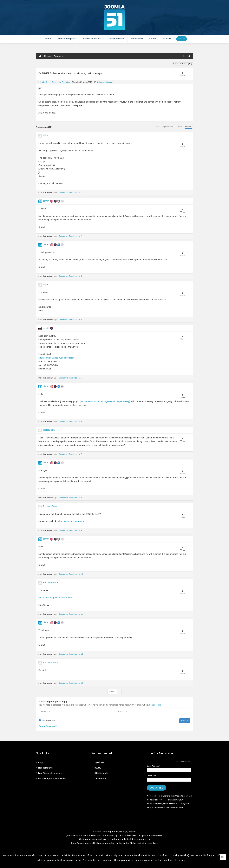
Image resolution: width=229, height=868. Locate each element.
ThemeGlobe (100, 778)
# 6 (81, 422)
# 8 (81, 498)
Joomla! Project (129, 835)
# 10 (81, 574)
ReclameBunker (51, 506)
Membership (137, 39)
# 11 (81, 614)
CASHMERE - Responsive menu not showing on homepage (70, 73)
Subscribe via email (103, 82)
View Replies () (183, 64)
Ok (223, 857)
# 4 (81, 320)
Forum (153, 39)
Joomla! (87, 839)
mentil (46, 328)
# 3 (81, 276)
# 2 (81, 236)
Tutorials (166, 39)
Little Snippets (101, 773)
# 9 (81, 530)
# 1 (81, 193)
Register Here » (156, 705)
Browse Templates (67, 39)
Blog (40, 762)
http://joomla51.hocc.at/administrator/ (56, 358)
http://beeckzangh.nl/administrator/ (55, 598)
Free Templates (46, 768)
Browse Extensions (92, 39)
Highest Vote (168, 127)
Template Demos (116, 39)
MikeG (44, 82)
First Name (151, 776)
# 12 (81, 654)
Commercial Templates (61, 82)
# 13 (81, 683)
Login (182, 39)
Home (48, 39)
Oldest (188, 127)
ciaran (46, 201)
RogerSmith (49, 430)
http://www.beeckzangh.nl (72, 521)
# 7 (81, 454)
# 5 (81, 378)
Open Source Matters (151, 835)
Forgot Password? (48, 726)
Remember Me (48, 720)
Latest (179, 127)
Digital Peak (100, 762)
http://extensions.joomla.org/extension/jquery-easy (105, 401)
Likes (157, 127)
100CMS (97, 768)
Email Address (154, 766)
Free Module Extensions (50, 773)
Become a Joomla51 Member (52, 778)
